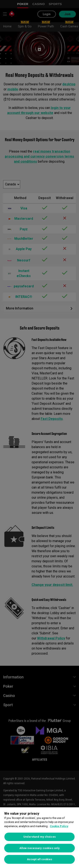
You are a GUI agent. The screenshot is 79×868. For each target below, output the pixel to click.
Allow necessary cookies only (40, 848)
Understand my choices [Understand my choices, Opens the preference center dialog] (39, 837)
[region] (39, 838)
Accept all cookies (39, 859)
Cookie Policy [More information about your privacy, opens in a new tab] (59, 826)
